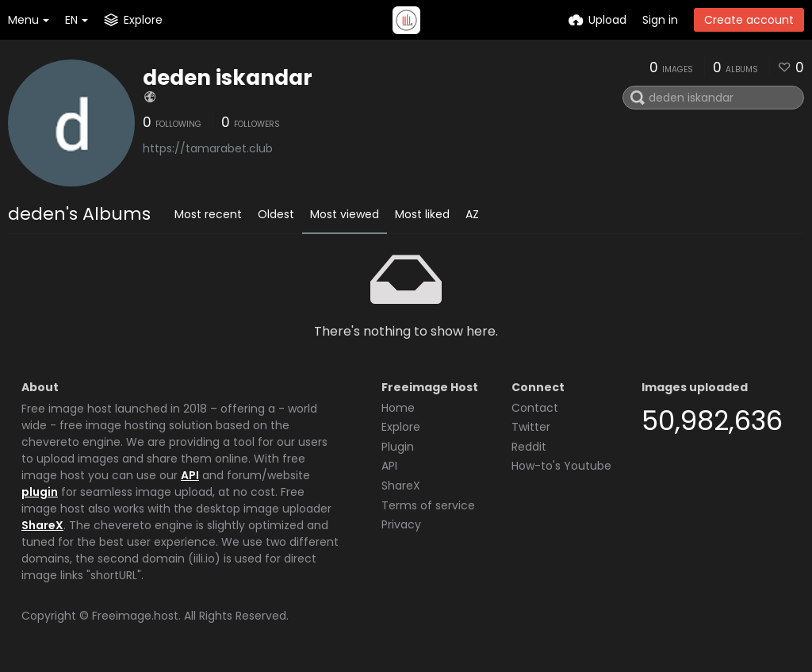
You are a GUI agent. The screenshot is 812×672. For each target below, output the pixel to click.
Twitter (531, 427)
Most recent (208, 214)
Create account (749, 20)
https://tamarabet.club (208, 148)
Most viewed (345, 214)
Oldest (276, 214)
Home (398, 408)
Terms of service (428, 505)
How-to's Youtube (561, 466)
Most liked (422, 214)
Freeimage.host (135, 616)
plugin (40, 492)
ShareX (42, 525)
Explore (401, 427)
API (190, 475)
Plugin (398, 447)
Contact (535, 408)
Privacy (401, 524)
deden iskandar (228, 78)
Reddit (529, 447)
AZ (472, 214)
